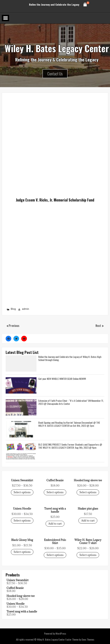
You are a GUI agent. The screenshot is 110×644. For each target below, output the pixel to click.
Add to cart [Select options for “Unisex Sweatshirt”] (55, 524)
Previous (14, 326)
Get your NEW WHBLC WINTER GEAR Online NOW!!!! (62, 379)
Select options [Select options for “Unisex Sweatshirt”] (22, 492)
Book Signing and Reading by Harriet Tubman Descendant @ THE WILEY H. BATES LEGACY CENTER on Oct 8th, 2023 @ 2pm (69, 424)
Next (99, 326)
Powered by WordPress (55, 633)
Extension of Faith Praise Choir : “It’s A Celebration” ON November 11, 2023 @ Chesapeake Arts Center (71, 402)
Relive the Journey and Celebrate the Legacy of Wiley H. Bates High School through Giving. (70, 358)
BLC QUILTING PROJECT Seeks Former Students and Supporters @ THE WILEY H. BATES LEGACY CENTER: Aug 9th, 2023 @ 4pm (70, 446)
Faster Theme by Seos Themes (80, 639)
